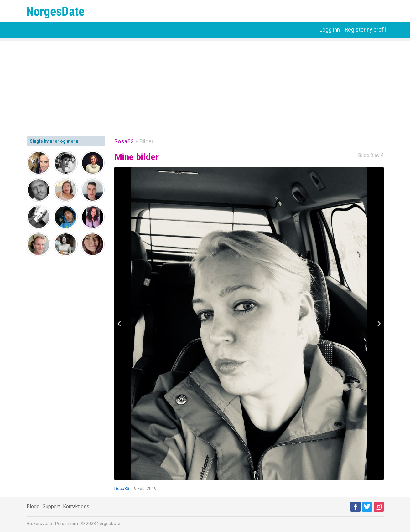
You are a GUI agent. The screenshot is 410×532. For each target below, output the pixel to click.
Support (51, 506)
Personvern (67, 524)
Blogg (33, 506)
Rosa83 (124, 141)
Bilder (146, 141)
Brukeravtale (39, 524)
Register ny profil (365, 30)
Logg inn (330, 30)
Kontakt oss (76, 506)
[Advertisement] (205, 84)
